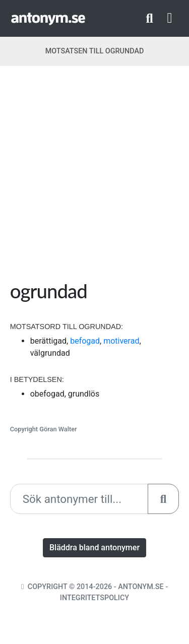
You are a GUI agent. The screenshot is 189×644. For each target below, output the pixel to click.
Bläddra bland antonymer (94, 548)
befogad (85, 341)
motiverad (121, 341)
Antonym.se (141, 587)
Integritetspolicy (94, 598)
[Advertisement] (94, 177)
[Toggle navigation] (170, 18)
